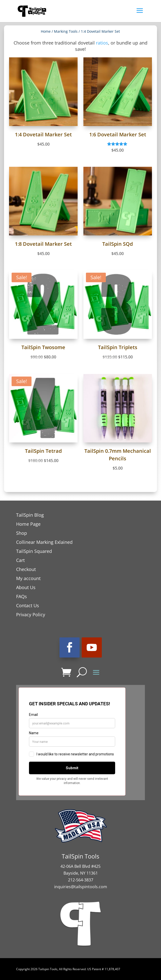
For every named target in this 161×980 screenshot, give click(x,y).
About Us (26, 587)
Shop (22, 533)
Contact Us (28, 605)
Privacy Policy (31, 615)
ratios (102, 43)
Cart (20, 560)
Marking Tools (66, 31)
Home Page (28, 524)
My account (28, 578)
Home (46, 31)
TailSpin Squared (34, 551)
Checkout (26, 569)
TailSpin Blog (30, 515)
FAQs (22, 596)
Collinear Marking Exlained (44, 542)
